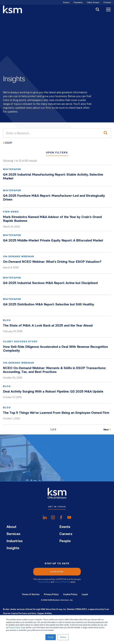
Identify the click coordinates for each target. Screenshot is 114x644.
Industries (15, 541)
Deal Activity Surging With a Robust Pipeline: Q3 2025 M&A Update (53, 392)
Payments (78, 3)
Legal (85, 594)
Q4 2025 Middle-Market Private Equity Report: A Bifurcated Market (53, 241)
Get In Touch (57, 507)
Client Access (93, 3)
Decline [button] (63, 637)
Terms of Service (62, 582)
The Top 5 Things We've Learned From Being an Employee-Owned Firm (56, 413)
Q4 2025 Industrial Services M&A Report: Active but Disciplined (50, 283)
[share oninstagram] (53, 517)
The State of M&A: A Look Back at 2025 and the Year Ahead (48, 326)
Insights (13, 548)
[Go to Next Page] (107, 430)
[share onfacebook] (61, 517)
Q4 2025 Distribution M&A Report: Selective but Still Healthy (49, 305)
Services (13, 534)
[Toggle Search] (98, 10)
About (11, 527)
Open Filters (57, 153)
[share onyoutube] (69, 517)
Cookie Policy (70, 594)
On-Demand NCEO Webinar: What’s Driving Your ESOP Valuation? (52, 262)
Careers (66, 534)
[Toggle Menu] (108, 10)
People (65, 541)
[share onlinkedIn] (45, 517)
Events (66, 3)
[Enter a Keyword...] (57, 133)
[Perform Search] (106, 133)
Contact (107, 3)
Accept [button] (51, 637)
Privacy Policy (15, 628)
